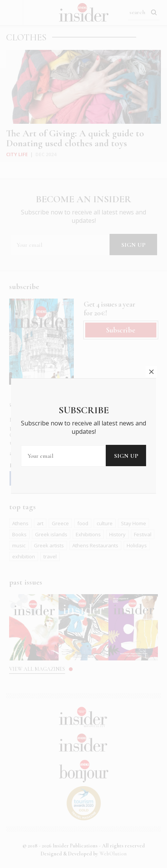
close (151, 340)
